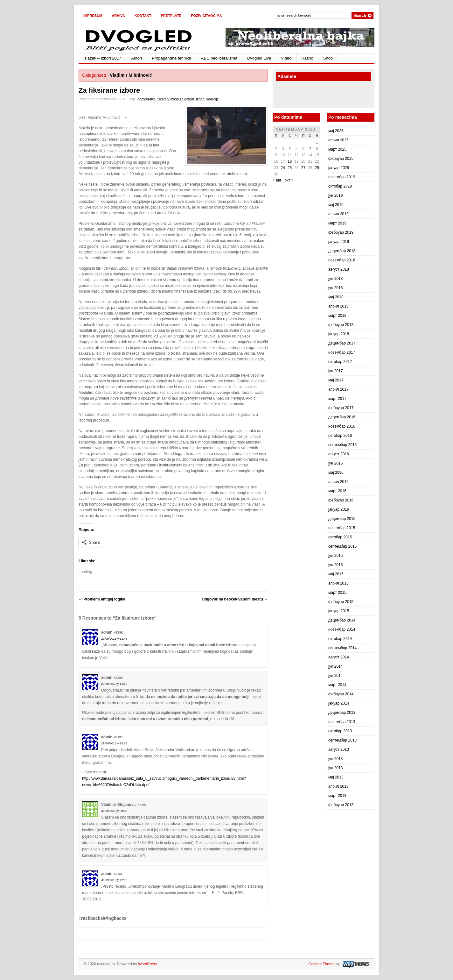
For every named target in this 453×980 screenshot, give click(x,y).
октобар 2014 (340, 639)
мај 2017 (336, 380)
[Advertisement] (313, 95)
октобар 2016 (340, 436)
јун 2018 (335, 288)
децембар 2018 (342, 251)
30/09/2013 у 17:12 (114, 880)
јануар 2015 (339, 611)
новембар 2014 (342, 629)
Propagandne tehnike (171, 58)
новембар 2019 (342, 177)
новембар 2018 (342, 260)
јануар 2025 (339, 168)
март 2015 (337, 593)
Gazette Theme (321, 964)
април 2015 (338, 583)
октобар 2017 (340, 362)
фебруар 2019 (341, 232)
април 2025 (338, 140)
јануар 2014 (339, 703)
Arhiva (118, 16)
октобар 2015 (340, 537)
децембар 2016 (342, 417)
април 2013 (338, 786)
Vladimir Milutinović (131, 75)
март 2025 (337, 149)
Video (286, 58)
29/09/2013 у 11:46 (114, 639)
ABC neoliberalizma (219, 58)
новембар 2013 (342, 722)
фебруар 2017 (341, 408)
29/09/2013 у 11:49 (114, 684)
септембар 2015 (342, 546)
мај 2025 (336, 131)
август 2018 (339, 269)
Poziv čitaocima (206, 16)
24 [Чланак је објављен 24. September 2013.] (283, 168)
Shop (328, 58)
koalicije (213, 99)
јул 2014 (335, 666)
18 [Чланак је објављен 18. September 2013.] (290, 161)
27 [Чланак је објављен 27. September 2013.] (303, 168)
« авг (277, 180)
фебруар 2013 (341, 805)
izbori (200, 99)
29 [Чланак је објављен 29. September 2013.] (317, 168)
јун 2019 (335, 195)
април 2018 (338, 306)
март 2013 (337, 796)
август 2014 (339, 657)
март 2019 (337, 223)
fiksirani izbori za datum (176, 99)
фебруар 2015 (341, 602)
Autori (136, 58)
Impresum (93, 16)
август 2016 (339, 454)
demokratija (146, 99)
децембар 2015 (342, 519)
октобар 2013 (340, 731)
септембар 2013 (342, 740)
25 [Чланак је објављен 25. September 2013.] (290, 168)
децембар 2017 (342, 343)
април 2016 (338, 482)
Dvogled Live (259, 58)
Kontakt (143, 16)
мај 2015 (336, 574)
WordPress (147, 964)
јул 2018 (335, 279)
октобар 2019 (340, 186)
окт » (289, 180)
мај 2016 (336, 472)
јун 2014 (335, 676)
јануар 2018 (339, 334)
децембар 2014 (342, 620)
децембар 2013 (342, 713)
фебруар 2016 (341, 500)
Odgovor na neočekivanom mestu (235, 599)
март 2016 (337, 491)
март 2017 (337, 399)
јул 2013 (335, 759)
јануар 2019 (339, 242)
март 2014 (337, 685)
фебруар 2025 (341, 159)
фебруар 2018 (341, 325)
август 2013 (339, 749)
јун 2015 (335, 565)
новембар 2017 (342, 352)
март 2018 (337, 316)
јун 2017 (335, 371)
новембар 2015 (342, 528)
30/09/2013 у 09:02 (114, 811)
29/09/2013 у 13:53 (114, 743)
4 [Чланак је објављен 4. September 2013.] (290, 149)
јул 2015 (335, 556)
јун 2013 (335, 768)
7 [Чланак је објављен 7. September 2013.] (310, 149)
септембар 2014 (342, 648)
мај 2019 (336, 205)
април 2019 (338, 214)
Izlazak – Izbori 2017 (102, 58)
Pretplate (171, 16)
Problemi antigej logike (102, 599)
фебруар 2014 (341, 694)
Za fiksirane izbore (109, 90)
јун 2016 (335, 463)
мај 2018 (336, 297)
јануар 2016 (339, 509)
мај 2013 (336, 777)
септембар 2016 (342, 445)
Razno (307, 58)
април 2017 (338, 389)
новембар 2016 (342, 426)
